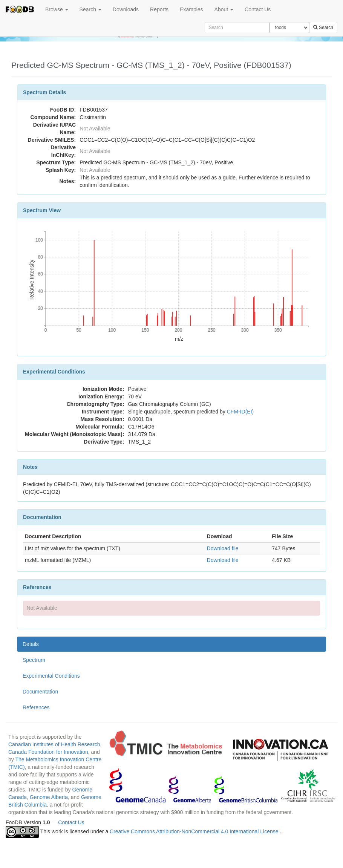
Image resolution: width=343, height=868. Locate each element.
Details (31, 644)
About (224, 9)
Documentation (40, 692)
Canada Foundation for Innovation (48, 752)
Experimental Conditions (51, 676)
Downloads (126, 9)
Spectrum (34, 660)
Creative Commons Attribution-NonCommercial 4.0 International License (195, 831)
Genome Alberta (49, 797)
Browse (57, 9)
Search (90, 9)
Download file (223, 548)
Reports (159, 9)
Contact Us (258, 9)
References (36, 707)
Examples (191, 9)
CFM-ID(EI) (240, 412)
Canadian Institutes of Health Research (54, 744)
